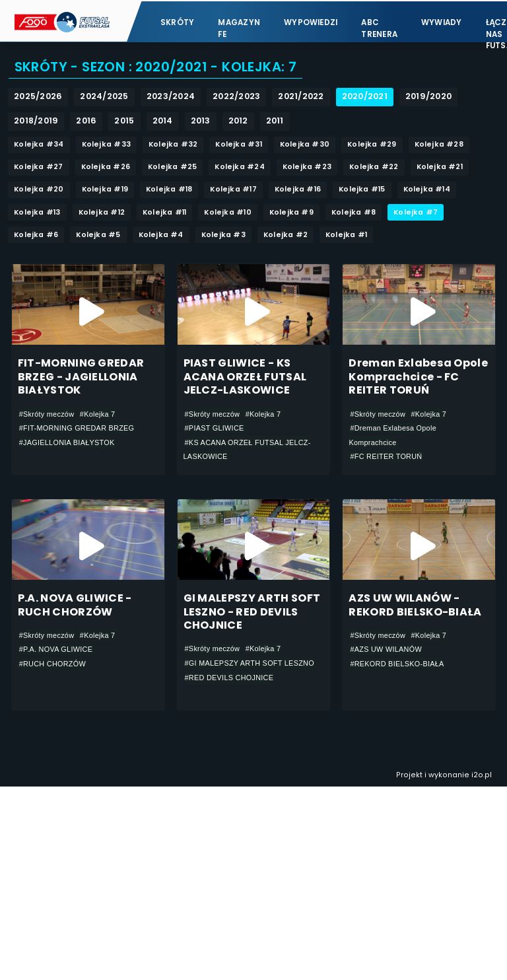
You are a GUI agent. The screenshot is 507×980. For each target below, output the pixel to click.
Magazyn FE (239, 27)
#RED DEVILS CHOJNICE (229, 678)
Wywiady (442, 21)
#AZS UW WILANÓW (386, 650)
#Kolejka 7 (98, 414)
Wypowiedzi (311, 21)
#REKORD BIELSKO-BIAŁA (397, 664)
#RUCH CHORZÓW (52, 664)
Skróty (177, 21)
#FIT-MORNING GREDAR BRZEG (77, 429)
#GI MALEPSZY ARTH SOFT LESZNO (250, 664)
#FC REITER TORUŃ (386, 457)
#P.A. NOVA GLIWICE (56, 650)
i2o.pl (482, 776)
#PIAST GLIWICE (215, 429)
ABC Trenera (379, 27)
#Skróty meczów (47, 414)
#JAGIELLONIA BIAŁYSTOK (67, 442)
